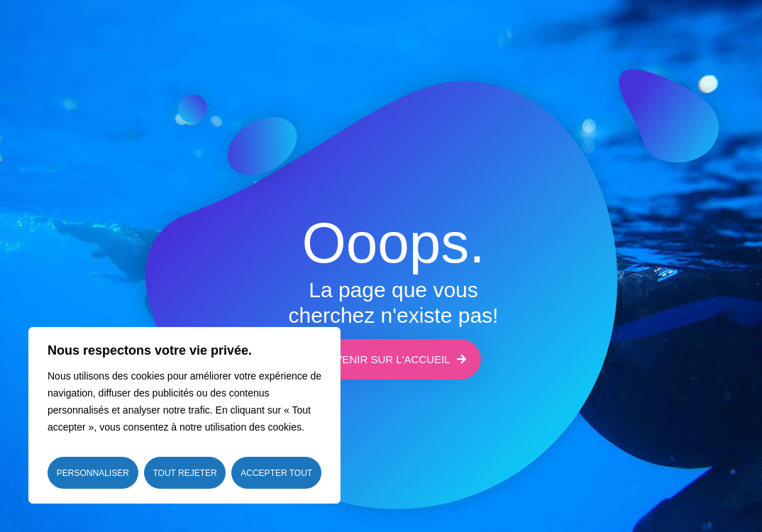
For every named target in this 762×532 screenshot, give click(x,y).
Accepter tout (276, 473)
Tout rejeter (184, 473)
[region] (184, 415)
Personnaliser (93, 473)
